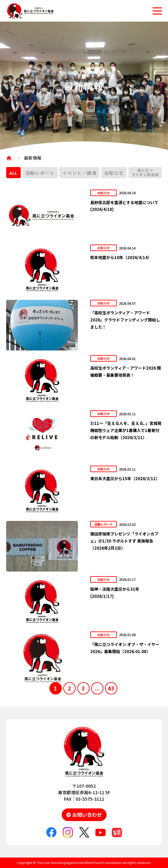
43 (111, 688)
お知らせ (114, 173)
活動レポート (40, 173)
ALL (13, 173)
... (97, 688)
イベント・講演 (79, 173)
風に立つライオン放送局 (145, 172)
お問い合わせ (87, 815)
